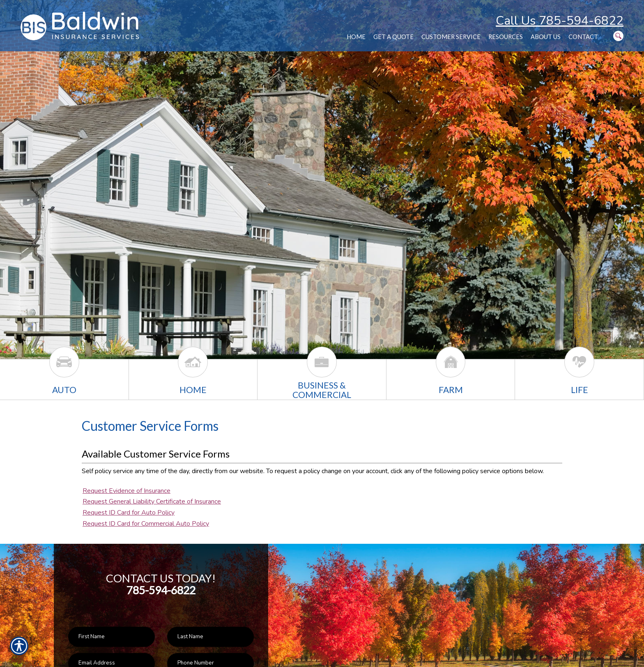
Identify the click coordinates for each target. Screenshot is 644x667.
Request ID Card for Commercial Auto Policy (146, 524)
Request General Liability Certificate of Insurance (152, 501)
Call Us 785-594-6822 (560, 21)
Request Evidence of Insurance (126, 491)
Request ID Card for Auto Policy (129, 513)
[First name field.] (112, 637)
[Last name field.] (210, 637)
